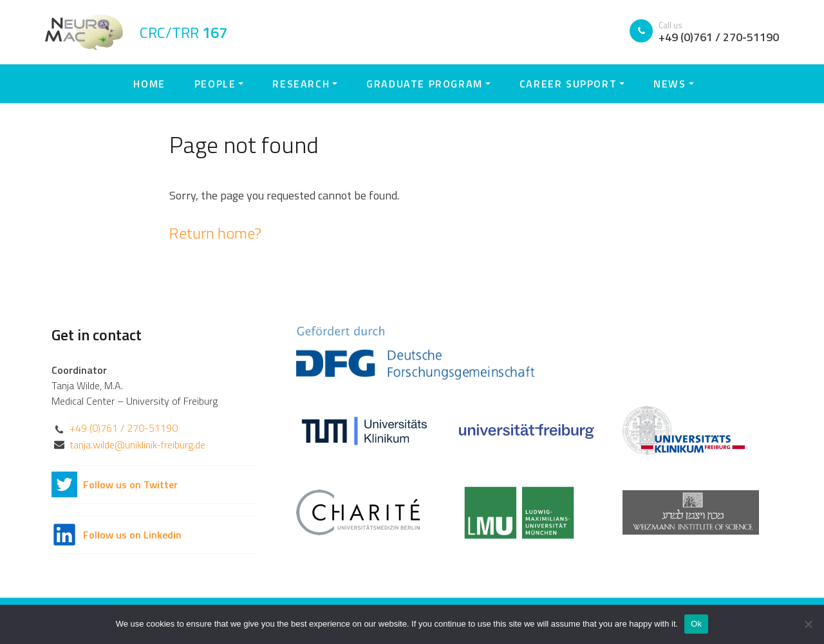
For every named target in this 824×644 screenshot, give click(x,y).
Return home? (215, 233)
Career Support (568, 84)
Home (149, 84)
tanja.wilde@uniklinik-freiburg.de (137, 445)
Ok (696, 624)
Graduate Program (425, 84)
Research (301, 84)
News (669, 84)
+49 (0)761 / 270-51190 (124, 428)
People (215, 84)
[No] (808, 624)
